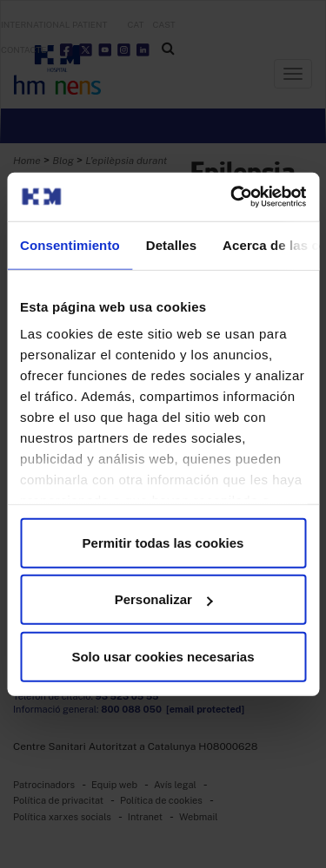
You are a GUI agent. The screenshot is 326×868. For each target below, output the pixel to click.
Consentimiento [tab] (70, 244)
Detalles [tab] (171, 244)
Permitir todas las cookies (163, 542)
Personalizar (164, 599)
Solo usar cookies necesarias (163, 656)
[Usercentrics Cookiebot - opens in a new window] (232, 197)
